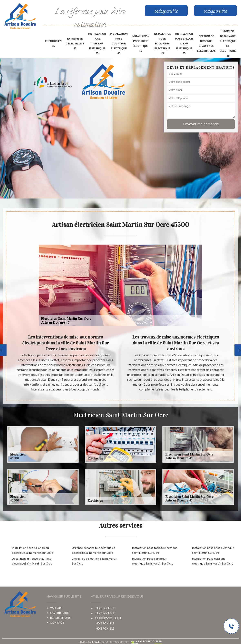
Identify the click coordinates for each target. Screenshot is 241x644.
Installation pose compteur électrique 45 (119, 44)
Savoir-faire (60, 613)
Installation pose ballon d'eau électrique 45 (184, 44)
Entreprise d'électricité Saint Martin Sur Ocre (94, 561)
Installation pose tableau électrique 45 (97, 44)
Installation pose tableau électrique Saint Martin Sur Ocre (155, 550)
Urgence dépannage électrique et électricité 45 (228, 44)
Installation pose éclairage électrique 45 (162, 44)
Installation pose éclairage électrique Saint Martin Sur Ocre (213, 561)
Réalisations (60, 618)
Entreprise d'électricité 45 (75, 44)
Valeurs (56, 608)
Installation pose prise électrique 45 (141, 44)
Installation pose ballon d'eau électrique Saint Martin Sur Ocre (32, 550)
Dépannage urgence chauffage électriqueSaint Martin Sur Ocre (32, 561)
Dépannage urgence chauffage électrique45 (206, 44)
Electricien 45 (53, 44)
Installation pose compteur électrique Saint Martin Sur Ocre (153, 561)
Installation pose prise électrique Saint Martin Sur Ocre (213, 550)
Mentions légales (120, 642)
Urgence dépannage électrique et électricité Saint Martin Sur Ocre (93, 550)
